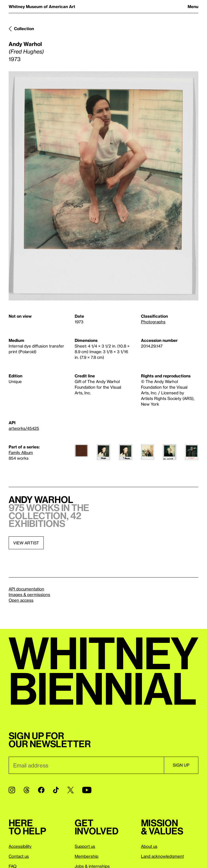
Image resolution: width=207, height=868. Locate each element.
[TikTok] (56, 790)
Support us (85, 846)
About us (149, 846)
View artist (26, 543)
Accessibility (20, 846)
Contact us (19, 856)
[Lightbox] (103, 186)
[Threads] (27, 790)
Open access (21, 600)
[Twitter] (70, 790)
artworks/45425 (24, 428)
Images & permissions (29, 594)
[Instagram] (12, 790)
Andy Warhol (25, 44)
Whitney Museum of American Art (42, 6)
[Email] (86, 765)
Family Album (21, 452)
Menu (193, 6)
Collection (24, 29)
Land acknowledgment (162, 856)
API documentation (26, 589)
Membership (87, 856)
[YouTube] (87, 790)
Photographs (153, 322)
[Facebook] (41, 790)
